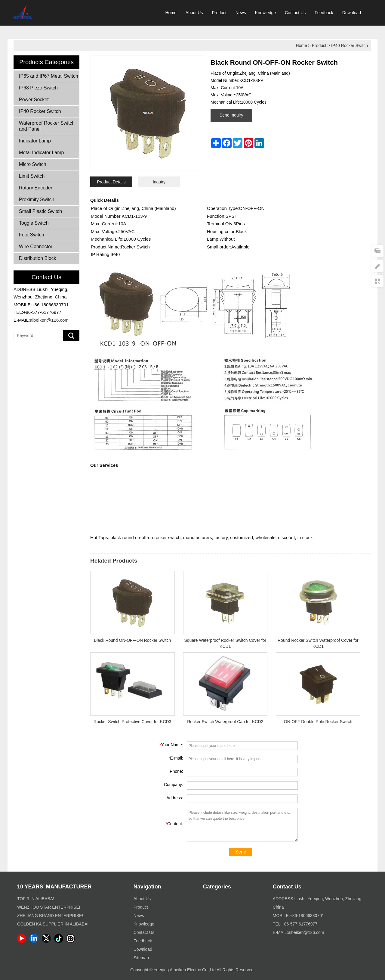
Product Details (111, 182)
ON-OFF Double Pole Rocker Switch (318, 722)
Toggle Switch (34, 223)
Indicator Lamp (35, 141)
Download (352, 13)
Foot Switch (32, 235)
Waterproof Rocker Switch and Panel (47, 126)
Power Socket (34, 100)
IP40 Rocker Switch (350, 45)
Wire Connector (36, 247)
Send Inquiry (231, 115)
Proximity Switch (37, 200)
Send (241, 852)
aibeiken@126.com (49, 320)
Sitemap (141, 958)
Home (171, 13)
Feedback (324, 13)
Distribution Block (38, 258)
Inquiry (159, 182)
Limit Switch (32, 176)
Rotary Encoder (36, 188)
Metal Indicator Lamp (41, 153)
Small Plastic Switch (40, 211)
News (241, 13)
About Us (194, 13)
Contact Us (295, 13)
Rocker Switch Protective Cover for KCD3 (132, 722)
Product (219, 13)
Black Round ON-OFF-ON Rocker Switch (132, 640)
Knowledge (265, 13)
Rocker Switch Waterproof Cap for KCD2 (225, 722)
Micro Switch (33, 164)
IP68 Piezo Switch (38, 88)
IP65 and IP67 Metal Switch (49, 76)
